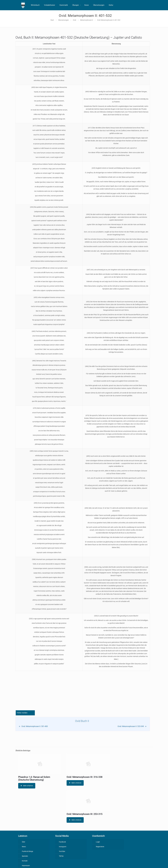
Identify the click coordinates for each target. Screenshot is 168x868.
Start (52, 20)
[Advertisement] (83, 693)
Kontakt (25, 861)
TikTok (61, 856)
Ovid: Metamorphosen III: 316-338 (85, 777)
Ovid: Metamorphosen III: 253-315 (85, 814)
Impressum (26, 866)
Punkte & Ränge (27, 851)
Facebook (62, 842)
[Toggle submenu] (81, 5)
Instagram (63, 847)
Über (24, 842)
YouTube (62, 851)
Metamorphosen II (87, 20)
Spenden (25, 856)
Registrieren (100, 847)
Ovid (74, 20)
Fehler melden (22, 713)
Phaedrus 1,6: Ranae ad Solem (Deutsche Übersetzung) (34, 778)
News (24, 847)
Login (98, 842)
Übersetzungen (63, 20)
